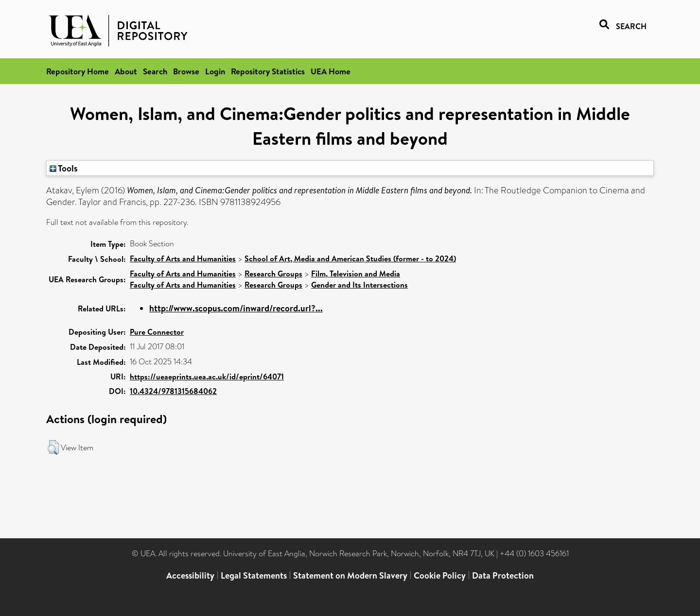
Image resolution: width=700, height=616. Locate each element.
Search (155, 71)
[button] (53, 447)
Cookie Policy (440, 575)
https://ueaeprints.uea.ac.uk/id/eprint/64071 (207, 376)
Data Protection (503, 575)
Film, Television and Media (356, 274)
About (126, 71)
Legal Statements (254, 575)
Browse (186, 71)
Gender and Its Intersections (359, 285)
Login (215, 71)
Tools (64, 168)
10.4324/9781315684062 (173, 391)
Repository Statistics (268, 71)
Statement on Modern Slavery (350, 575)
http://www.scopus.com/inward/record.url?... (236, 308)
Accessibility (190, 575)
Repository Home (78, 71)
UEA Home (331, 71)
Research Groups (273, 274)
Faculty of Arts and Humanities (183, 258)
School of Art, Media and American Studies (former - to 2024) (350, 258)
